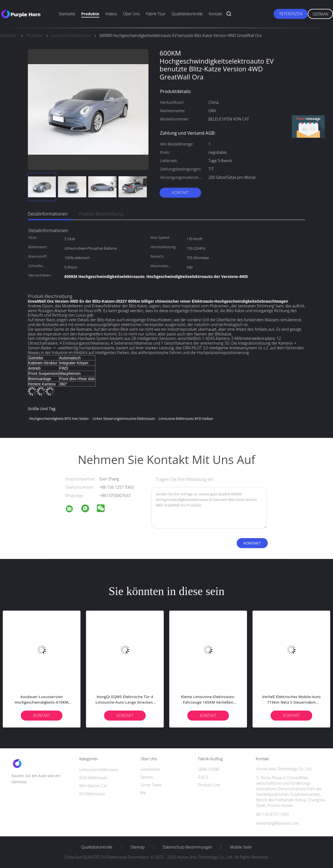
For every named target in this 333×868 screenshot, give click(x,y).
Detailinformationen (48, 214)
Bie (143, 793)
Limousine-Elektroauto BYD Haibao (186, 419)
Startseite (67, 14)
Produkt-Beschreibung (101, 214)
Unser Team (151, 785)
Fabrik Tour (156, 14)
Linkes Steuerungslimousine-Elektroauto (124, 419)
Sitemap (138, 847)
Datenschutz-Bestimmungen (187, 847)
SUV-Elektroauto (94, 778)
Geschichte (150, 769)
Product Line (209, 785)
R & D (203, 777)
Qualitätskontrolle (187, 14)
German (320, 14)
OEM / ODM (209, 769)
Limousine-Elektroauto (99, 770)
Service (147, 777)
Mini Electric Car (93, 786)
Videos (111, 14)
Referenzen (291, 14)
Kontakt (215, 14)
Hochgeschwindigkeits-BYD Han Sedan (59, 419)
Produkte (90, 14)
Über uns (132, 14)
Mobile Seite (241, 847)
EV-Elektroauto (92, 794)
